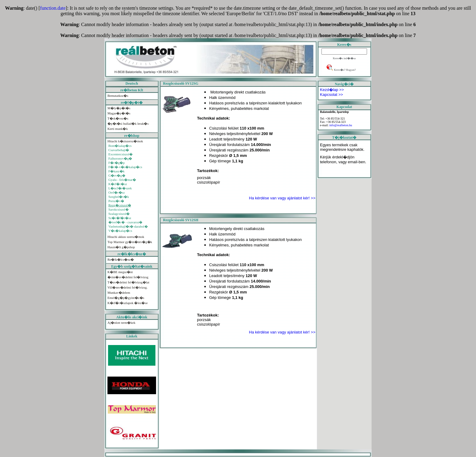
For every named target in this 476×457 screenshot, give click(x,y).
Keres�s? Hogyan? (345, 70)
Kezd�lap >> (332, 90)
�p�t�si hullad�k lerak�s (128, 124)
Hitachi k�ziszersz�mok (125, 141)
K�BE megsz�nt (120, 272)
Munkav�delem (119, 293)
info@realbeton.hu (341, 125)
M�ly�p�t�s (119, 108)
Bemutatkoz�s (118, 96)
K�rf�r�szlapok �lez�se (127, 303)
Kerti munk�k (118, 129)
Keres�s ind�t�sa (344, 58)
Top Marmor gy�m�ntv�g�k (130, 242)
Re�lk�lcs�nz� (121, 259)
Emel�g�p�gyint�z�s (126, 298)
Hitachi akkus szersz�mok (126, 237)
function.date (53, 8)
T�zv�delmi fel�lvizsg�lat (128, 282)
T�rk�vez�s (118, 118)
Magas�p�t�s (119, 113)
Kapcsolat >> (331, 95)
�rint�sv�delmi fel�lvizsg (128, 277)
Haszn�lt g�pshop (121, 247)
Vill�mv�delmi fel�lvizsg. (127, 287)
